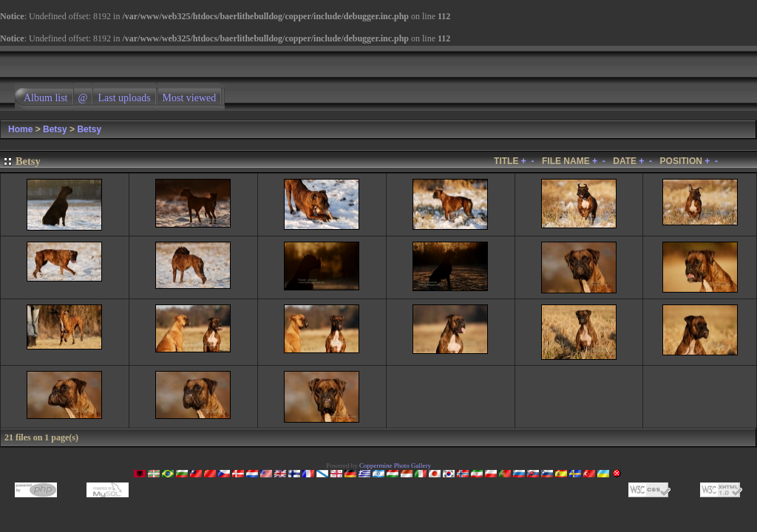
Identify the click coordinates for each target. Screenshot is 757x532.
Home (20, 129)
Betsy (55, 129)
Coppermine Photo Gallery (395, 465)
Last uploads (124, 98)
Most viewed (190, 98)
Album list (46, 98)
